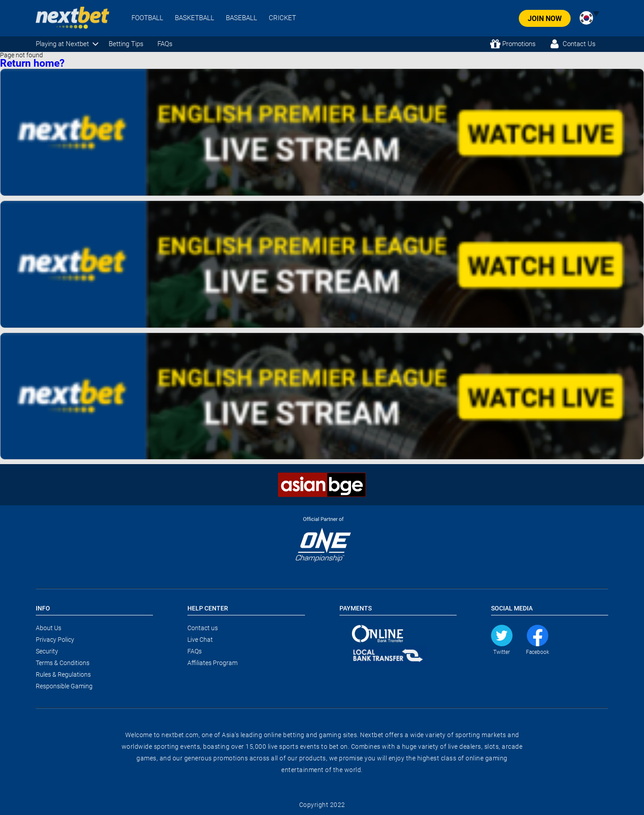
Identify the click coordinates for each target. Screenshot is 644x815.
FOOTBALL (147, 18)
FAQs (165, 44)
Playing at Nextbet (62, 44)
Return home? (32, 63)
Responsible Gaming (64, 686)
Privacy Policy (55, 640)
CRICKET (282, 18)
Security (47, 651)
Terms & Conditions (63, 663)
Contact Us (579, 44)
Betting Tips (126, 44)
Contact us (203, 628)
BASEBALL (241, 18)
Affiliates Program (212, 663)
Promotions (519, 44)
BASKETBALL (195, 18)
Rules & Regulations (63, 674)
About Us (49, 628)
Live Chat (200, 640)
